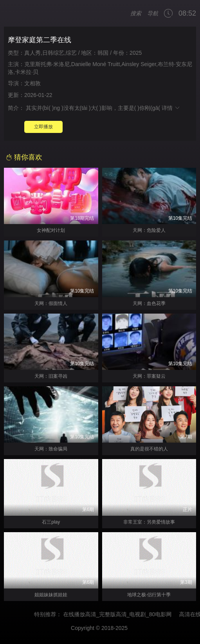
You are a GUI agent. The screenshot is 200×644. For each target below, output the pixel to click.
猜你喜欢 (24, 157)
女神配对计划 (51, 230)
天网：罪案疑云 (149, 376)
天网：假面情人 (51, 303)
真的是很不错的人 (149, 449)
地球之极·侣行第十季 (149, 595)
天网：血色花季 (149, 303)
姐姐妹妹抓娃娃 (51, 595)
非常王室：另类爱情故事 (149, 522)
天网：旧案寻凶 (51, 376)
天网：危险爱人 (149, 230)
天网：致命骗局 (51, 449)
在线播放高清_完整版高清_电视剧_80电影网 (121, 614)
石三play (51, 522)
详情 (171, 108)
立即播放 (43, 127)
